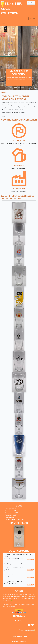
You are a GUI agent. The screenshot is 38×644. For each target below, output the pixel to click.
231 (17, 513)
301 (15, 511)
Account (32, 18)
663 (15, 509)
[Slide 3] (22, 88)
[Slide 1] (16, 88)
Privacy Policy (16, 641)
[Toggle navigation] (4, 23)
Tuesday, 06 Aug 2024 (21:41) (15, 519)
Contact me (23, 641)
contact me (30, 107)
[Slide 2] (19, 88)
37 (16, 515)
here (14, 606)
